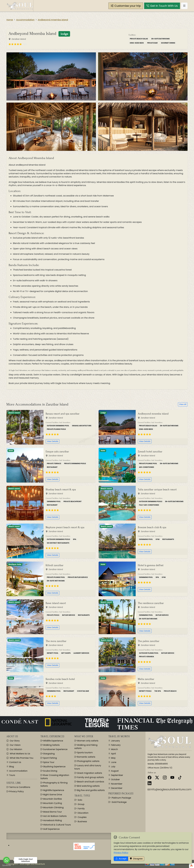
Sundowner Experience (54, 749)
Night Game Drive (51, 795)
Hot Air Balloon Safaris (53, 816)
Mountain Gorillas (51, 799)
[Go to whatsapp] (6, 860)
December (116, 788)
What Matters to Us (18, 754)
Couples (80, 817)
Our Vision (14, 745)
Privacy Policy (16, 791)
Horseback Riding (51, 820)
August (115, 771)
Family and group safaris (89, 777)
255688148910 (161, 764)
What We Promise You (20, 758)
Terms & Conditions (19, 787)
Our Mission (14, 749)
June (113, 762)
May (113, 758)
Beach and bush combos (89, 782)
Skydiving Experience (53, 767)
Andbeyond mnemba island (53, 20)
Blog (11, 767)
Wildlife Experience (52, 741)
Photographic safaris (87, 761)
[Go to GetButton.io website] (6, 865)
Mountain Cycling (51, 803)
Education (81, 813)
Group (79, 804)
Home (10, 20)
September (117, 775)
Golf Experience (50, 829)
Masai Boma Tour (51, 812)
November (116, 784)
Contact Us (15, 762)
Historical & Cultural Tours (56, 825)
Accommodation (25, 20)
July (113, 767)
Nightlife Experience (52, 790)
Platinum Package (120, 798)
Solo (78, 800)
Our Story (13, 741)
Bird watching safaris (87, 786)
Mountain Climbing (52, 807)
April (113, 754)
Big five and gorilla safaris (90, 790)
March (114, 749)
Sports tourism (84, 753)
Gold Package (117, 802)
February (116, 745)
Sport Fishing (49, 758)
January (115, 741)
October (115, 779)
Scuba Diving (49, 771)
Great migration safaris (88, 773)
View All (183, 404)
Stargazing (48, 754)
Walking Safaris (50, 745)
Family (80, 809)
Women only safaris (86, 741)
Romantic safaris (85, 757)
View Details (53, 441)
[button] (126, 6)
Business (81, 821)
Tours (12, 775)
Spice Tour (47, 762)
